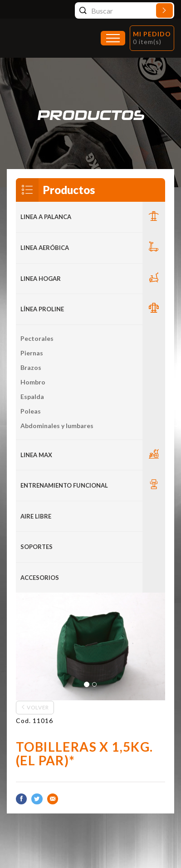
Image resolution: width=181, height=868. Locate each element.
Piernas (32, 353)
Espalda (32, 397)
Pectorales (37, 338)
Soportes (37, 547)
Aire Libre (36, 516)
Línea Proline (42, 309)
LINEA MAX (36, 455)
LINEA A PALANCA (46, 217)
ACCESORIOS (40, 578)
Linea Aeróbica (45, 248)
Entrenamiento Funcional (64, 485)
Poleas (31, 411)
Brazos (31, 367)
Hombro (33, 382)
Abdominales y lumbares (57, 426)
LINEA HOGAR (41, 279)
